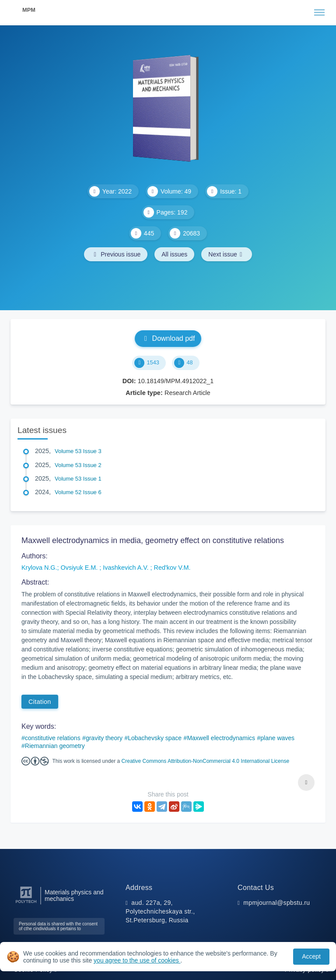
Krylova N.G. (39, 568)
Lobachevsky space (155, 738)
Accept (311, 956)
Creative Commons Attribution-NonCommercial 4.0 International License (206, 761)
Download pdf (168, 338)
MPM (29, 10)
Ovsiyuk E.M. (80, 568)
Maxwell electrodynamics (221, 738)
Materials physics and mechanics (74, 896)
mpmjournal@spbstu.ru (276, 903)
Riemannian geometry (55, 746)
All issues (174, 254)
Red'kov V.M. (172, 568)
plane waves (277, 738)
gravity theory (104, 738)
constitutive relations (53, 738)
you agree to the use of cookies (137, 960)
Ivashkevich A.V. (126, 568)
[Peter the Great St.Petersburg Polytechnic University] (26, 903)
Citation (40, 702)
